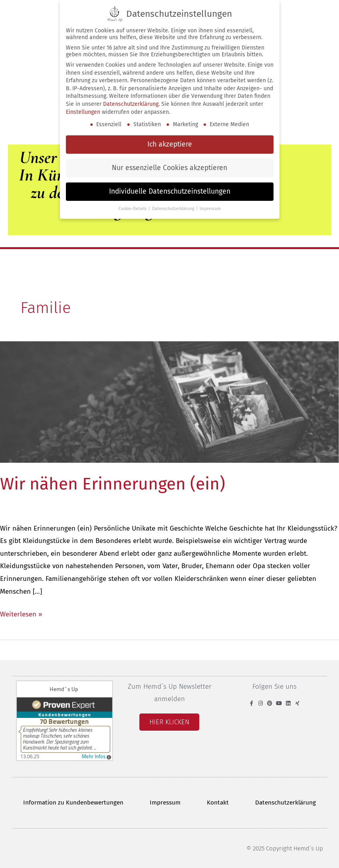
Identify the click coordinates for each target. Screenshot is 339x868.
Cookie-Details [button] (133, 209)
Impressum (165, 803)
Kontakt (218, 803)
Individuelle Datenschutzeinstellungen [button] (170, 191)
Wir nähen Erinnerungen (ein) (113, 484)
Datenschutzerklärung (285, 803)
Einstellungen (83, 112)
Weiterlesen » (21, 613)
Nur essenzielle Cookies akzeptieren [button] (169, 168)
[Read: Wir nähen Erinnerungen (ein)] (169, 402)
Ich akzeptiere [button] (170, 144)
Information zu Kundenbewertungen (73, 803)
